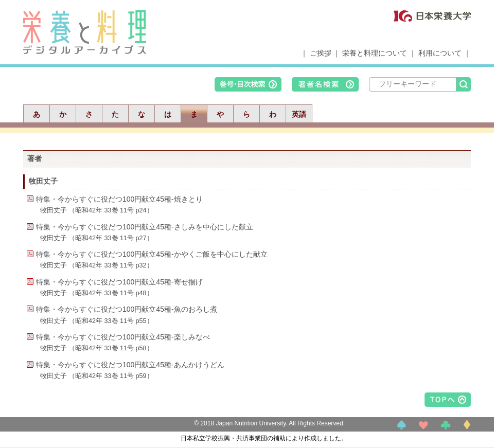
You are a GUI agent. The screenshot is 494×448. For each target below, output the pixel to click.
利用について (440, 53)
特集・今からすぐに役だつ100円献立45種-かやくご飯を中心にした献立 (152, 254)
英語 (299, 114)
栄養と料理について (375, 53)
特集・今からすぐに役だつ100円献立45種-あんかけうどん (130, 365)
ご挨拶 (321, 53)
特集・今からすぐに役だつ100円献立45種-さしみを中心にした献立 (145, 227)
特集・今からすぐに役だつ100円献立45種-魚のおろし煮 (127, 309)
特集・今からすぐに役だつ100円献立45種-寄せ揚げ (119, 282)
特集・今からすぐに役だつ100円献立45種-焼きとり (119, 199)
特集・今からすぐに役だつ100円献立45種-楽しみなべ (123, 337)
